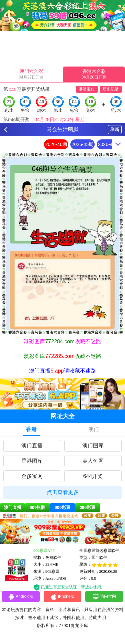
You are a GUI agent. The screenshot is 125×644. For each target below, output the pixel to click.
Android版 (21, 597)
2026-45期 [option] (82, 144)
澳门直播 (32, 446)
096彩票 (88, 507)
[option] (62, 244)
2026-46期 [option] (56, 144)
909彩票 (63, 507)
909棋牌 (38, 507)
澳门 (94, 429)
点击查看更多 (63, 492)
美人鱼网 (93, 461)
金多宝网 (32, 476)
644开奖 (93, 476)
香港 (31, 429)
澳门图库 (93, 446)
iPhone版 (62, 597)
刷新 (115, 129)
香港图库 (32, 461)
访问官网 (104, 597)
